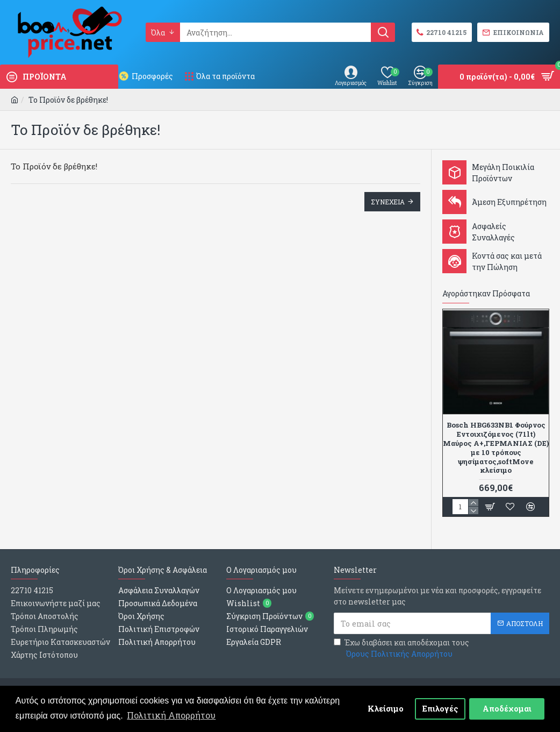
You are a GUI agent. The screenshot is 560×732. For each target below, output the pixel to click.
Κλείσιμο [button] (386, 709)
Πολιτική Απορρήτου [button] (171, 715)
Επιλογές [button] (440, 709)
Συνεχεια (388, 202)
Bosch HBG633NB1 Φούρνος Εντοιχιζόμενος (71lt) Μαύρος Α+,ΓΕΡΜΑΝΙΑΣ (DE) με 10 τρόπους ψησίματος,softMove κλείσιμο (496, 448)
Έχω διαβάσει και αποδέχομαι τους (401, 648)
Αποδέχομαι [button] (507, 709)
